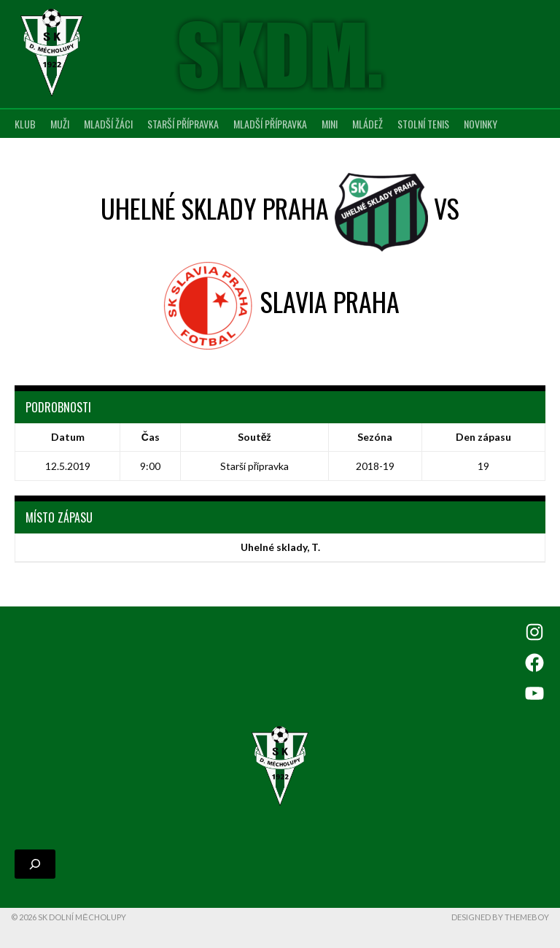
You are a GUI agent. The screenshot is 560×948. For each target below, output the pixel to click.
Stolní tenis (423, 124)
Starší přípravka (183, 124)
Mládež (367, 124)
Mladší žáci (108, 124)
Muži (60, 124)
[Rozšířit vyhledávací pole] (35, 864)
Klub (25, 124)
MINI (330, 124)
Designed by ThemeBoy (500, 917)
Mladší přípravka (270, 124)
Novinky (481, 124)
